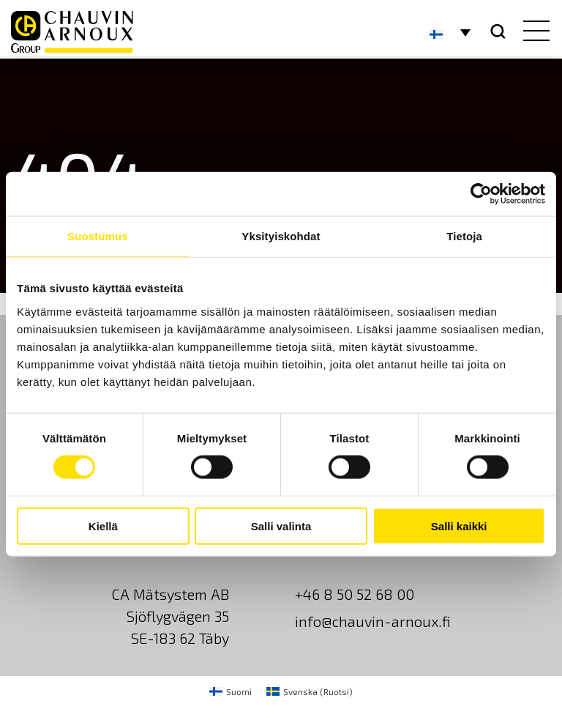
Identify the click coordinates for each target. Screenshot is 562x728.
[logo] (72, 32)
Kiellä (103, 525)
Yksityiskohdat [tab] (281, 236)
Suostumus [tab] (98, 236)
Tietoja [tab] (464, 236)
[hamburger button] (533, 32)
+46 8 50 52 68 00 (355, 594)
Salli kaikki (459, 525)
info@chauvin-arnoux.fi (373, 621)
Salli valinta (281, 525)
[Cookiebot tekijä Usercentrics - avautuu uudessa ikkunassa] (481, 194)
